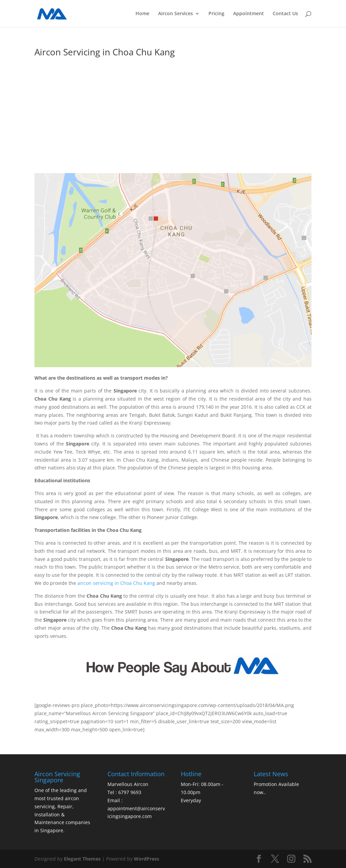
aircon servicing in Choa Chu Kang (117, 583)
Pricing (216, 14)
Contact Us (285, 14)
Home (142, 14)
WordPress (146, 859)
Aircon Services (176, 14)
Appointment (249, 14)
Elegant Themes (82, 859)
